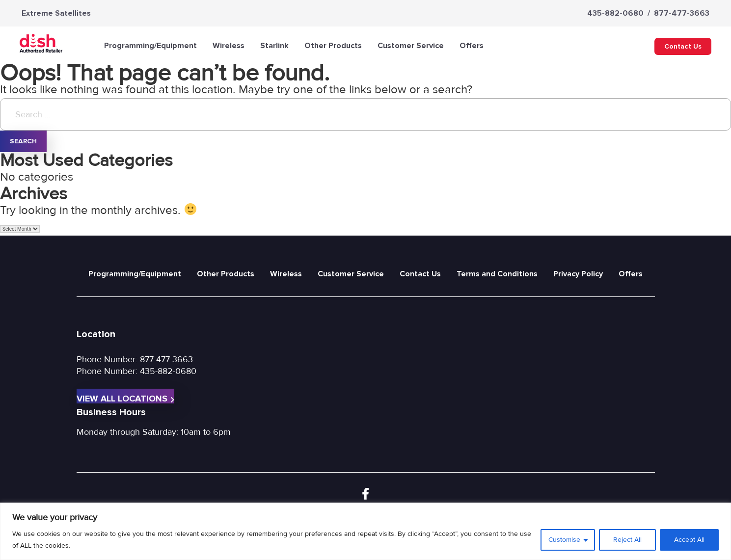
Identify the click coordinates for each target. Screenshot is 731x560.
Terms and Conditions (497, 274)
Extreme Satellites (56, 13)
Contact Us (683, 46)
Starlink (274, 46)
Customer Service (411, 46)
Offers (472, 46)
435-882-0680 (615, 13)
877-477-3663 (682, 13)
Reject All (627, 540)
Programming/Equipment (150, 46)
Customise (564, 540)
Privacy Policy (578, 274)
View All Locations (125, 398)
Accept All (689, 540)
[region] (365, 531)
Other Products (333, 46)
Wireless (229, 46)
